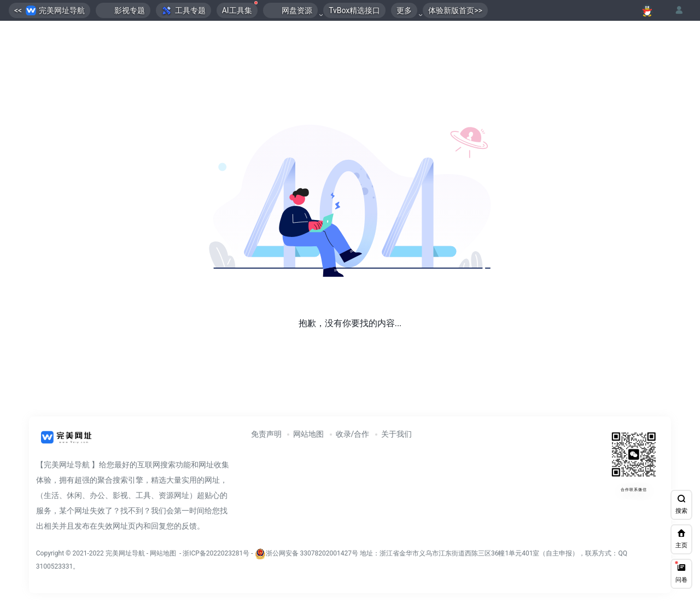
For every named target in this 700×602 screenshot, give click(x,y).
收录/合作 (353, 434)
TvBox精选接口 (354, 10)
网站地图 (308, 434)
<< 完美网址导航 (49, 11)
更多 (404, 10)
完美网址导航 (126, 553)
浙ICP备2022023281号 (216, 553)
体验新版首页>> (455, 10)
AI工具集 (240, 9)
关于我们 (396, 434)
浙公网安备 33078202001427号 (312, 553)
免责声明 (266, 434)
